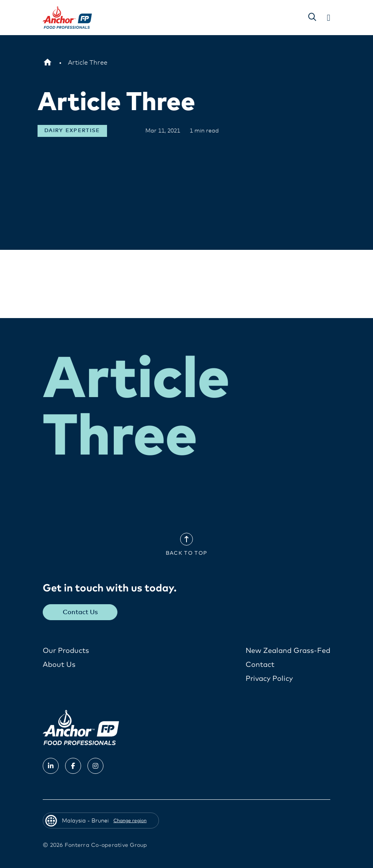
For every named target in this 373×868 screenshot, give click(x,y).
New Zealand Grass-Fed (288, 651)
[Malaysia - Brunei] (48, 63)
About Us (59, 665)
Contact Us (80, 612)
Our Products (66, 651)
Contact (260, 665)
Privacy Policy (269, 679)
